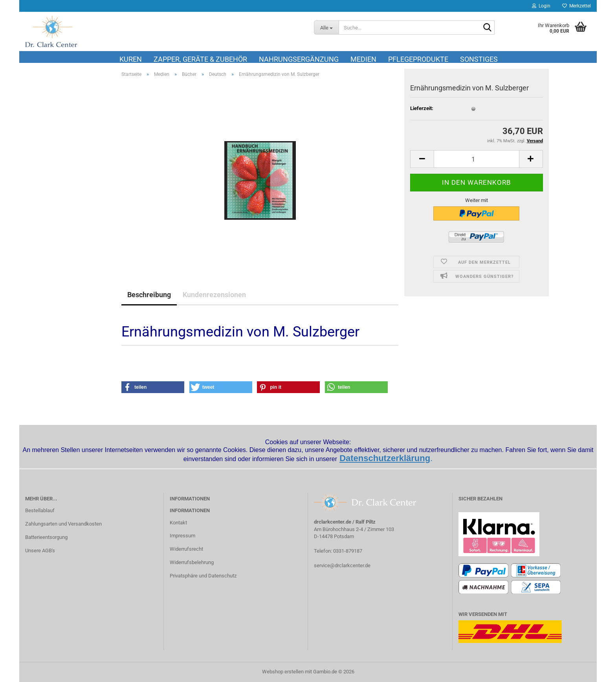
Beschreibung (149, 295)
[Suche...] (326, 28)
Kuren (131, 59)
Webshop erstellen (283, 672)
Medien (363, 59)
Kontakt (178, 523)
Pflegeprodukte (418, 59)
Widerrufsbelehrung (192, 562)
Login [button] (541, 6)
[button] (422, 159)
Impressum (182, 536)
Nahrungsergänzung (299, 59)
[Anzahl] (477, 159)
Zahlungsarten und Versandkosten (63, 524)
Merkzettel (577, 6)
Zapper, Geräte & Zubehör (200, 59)
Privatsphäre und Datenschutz (203, 576)
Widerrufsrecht (186, 549)
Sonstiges (479, 59)
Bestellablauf (40, 510)
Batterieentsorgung (46, 537)
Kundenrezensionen (214, 295)
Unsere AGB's (40, 551)
